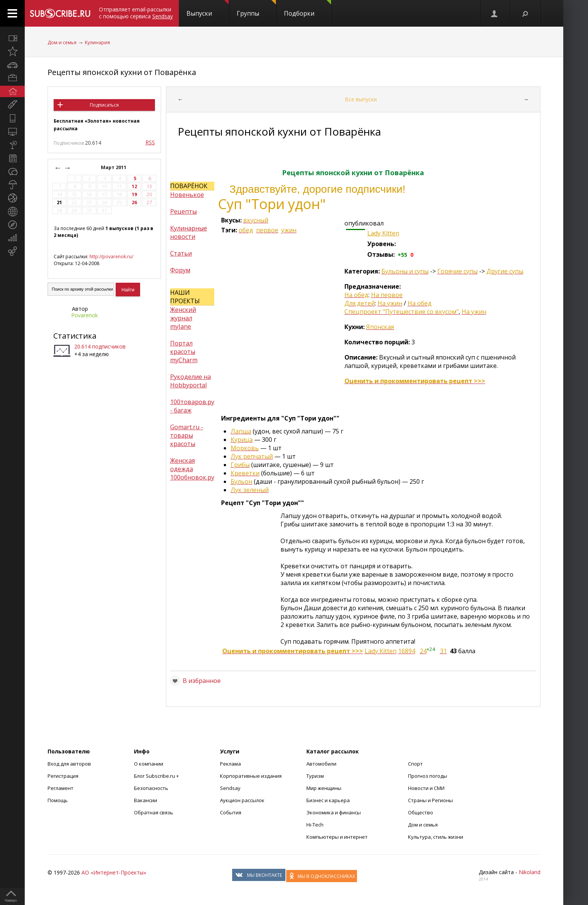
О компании (149, 764)
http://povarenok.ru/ (111, 257)
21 (59, 202)
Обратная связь (154, 812)
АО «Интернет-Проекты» (114, 872)
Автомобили (321, 764)
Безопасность (151, 788)
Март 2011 (114, 167)
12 (134, 186)
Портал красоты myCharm (184, 352)
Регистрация (63, 776)
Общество (421, 812)
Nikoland (530, 872)
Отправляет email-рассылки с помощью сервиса (136, 13)
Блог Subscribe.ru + (157, 776)
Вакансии (146, 800)
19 (134, 194)
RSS (150, 142)
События (231, 812)
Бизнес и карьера (328, 800)
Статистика (75, 336)
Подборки (308, 9)
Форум (180, 270)
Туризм (315, 776)
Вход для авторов (69, 764)
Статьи (181, 253)
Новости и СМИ (426, 788)
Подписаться (104, 105)
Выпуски (208, 9)
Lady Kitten (383, 233)
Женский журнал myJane (183, 318)
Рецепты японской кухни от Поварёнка (122, 72)
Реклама (230, 764)
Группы (256, 9)
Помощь (58, 800)
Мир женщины (324, 788)
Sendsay (230, 788)
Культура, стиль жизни (436, 837)
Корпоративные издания (251, 776)
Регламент (61, 788)
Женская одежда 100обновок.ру (192, 469)
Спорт (415, 764)
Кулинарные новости (189, 232)
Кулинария (97, 42)
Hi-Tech (315, 825)
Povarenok (84, 315)
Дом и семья (62, 42)
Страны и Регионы (430, 800)
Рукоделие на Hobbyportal (190, 381)
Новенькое (187, 195)
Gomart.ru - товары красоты (187, 435)
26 (134, 202)
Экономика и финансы (334, 812)
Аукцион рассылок (242, 800)
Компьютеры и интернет (337, 837)
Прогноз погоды (428, 776)
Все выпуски (361, 99)
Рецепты (183, 211)
